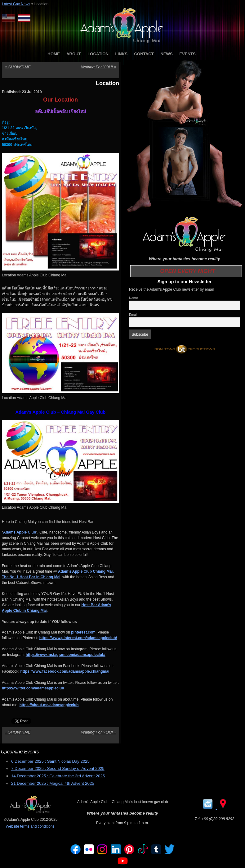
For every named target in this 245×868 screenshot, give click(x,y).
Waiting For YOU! (99, 67)
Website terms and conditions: (31, 826)
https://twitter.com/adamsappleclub (33, 688)
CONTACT (144, 54)
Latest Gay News (16, 4)
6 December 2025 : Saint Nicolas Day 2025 (50, 761)
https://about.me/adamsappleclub (49, 705)
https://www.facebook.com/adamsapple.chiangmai (65, 671)
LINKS (121, 54)
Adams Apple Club (20, 532)
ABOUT (74, 54)
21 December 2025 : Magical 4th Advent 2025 (53, 783)
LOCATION (98, 54)
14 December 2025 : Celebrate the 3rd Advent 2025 (58, 776)
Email (133, 315)
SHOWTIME (18, 67)
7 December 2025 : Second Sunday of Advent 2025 (58, 768)
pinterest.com (83, 632)
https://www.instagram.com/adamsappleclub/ (66, 655)
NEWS (167, 54)
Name (134, 298)
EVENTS (187, 54)
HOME (54, 54)
